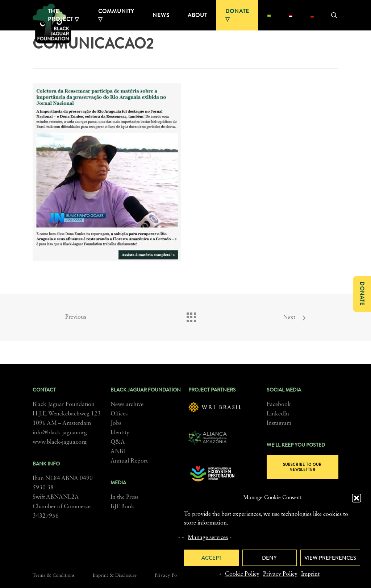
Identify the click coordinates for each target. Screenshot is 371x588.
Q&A (118, 442)
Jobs (116, 423)
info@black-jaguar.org (60, 433)
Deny (269, 558)
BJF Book (122, 507)
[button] (357, 498)
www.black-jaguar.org (60, 442)
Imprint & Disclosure (115, 575)
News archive (127, 405)
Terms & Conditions (54, 575)
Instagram (279, 423)
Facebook (279, 405)
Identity (120, 433)
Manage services (208, 538)
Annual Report (129, 461)
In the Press (124, 497)
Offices (119, 414)
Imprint (310, 574)
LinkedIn (278, 414)
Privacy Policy (280, 574)
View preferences (330, 558)
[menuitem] (269, 15)
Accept (211, 558)
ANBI (118, 452)
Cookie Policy (242, 574)
